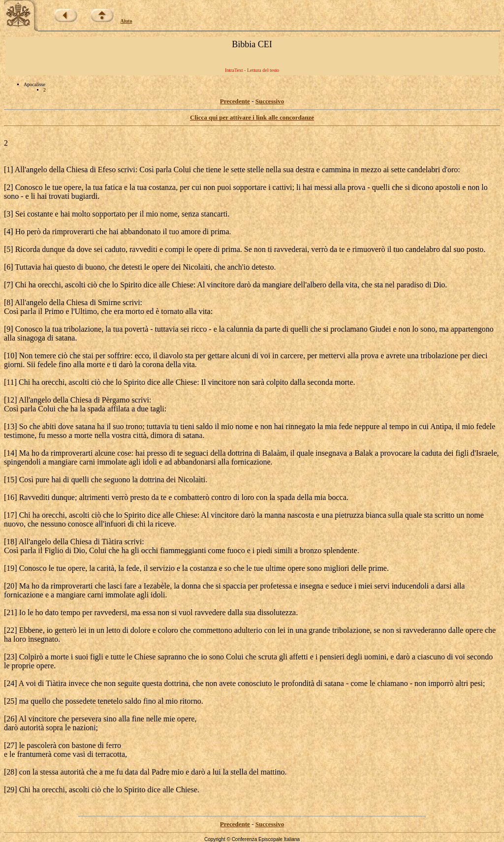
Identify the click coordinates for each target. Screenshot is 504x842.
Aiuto (126, 21)
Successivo (270, 101)
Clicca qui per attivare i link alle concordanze (252, 117)
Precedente (235, 101)
